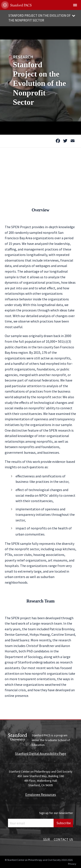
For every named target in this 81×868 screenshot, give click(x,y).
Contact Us (63, 839)
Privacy (72, 864)
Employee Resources (41, 794)
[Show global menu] (75, 5)
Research (23, 57)
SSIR (47, 839)
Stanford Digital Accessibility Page (41, 753)
